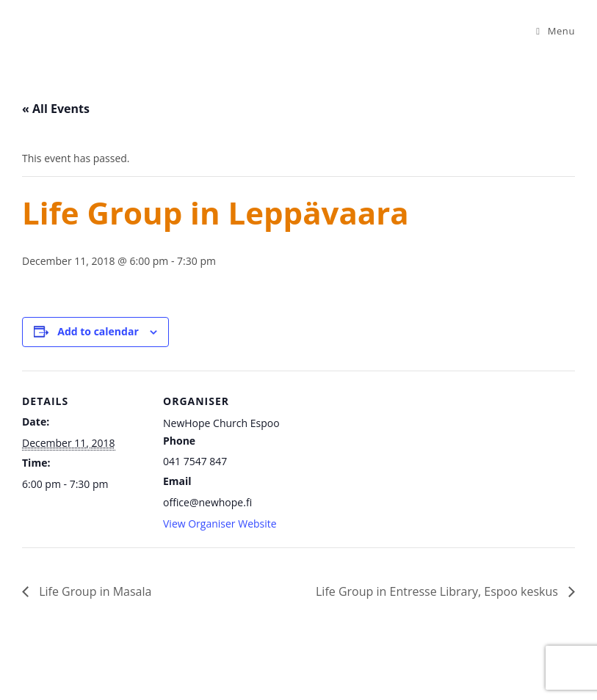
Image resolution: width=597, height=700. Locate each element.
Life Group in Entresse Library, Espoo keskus (438, 591)
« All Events (56, 109)
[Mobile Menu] (556, 31)
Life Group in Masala (94, 591)
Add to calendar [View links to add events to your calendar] (98, 331)
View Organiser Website (220, 524)
